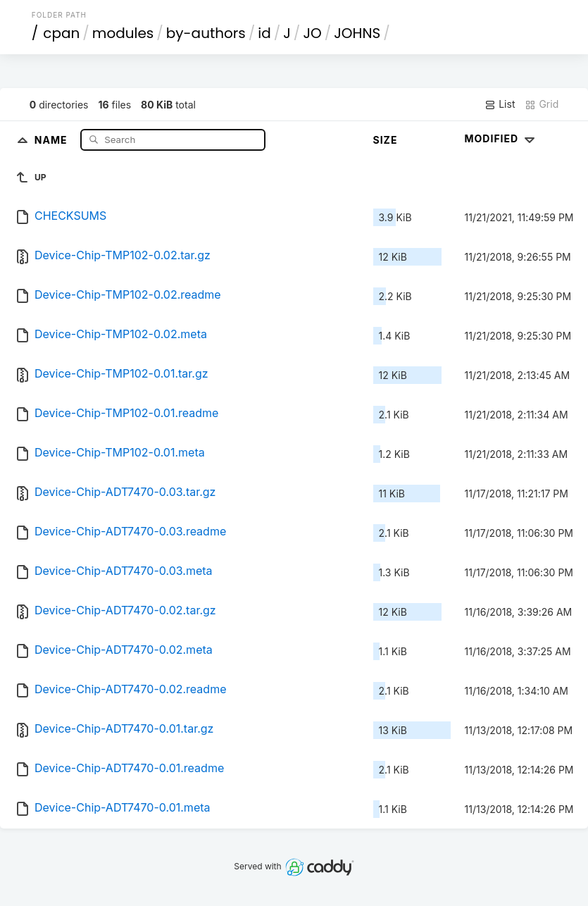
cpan (61, 33)
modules (123, 33)
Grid (542, 104)
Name (52, 139)
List (500, 104)
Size (386, 140)
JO (312, 33)
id (264, 33)
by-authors (206, 33)
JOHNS (357, 33)
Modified (502, 138)
